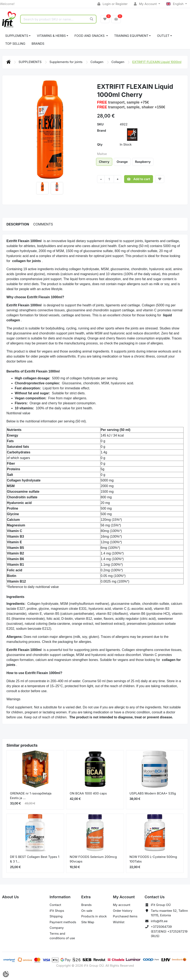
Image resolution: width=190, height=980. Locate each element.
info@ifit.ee (159, 921)
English (175, 4)
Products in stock (94, 916)
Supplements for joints (66, 62)
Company (57, 928)
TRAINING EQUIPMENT (131, 36)
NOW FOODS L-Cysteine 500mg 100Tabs (153, 859)
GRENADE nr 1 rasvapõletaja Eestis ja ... (31, 796)
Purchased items (125, 916)
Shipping (56, 916)
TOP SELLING (15, 44)
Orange (122, 162)
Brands (38, 44)
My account (122, 905)
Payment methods (63, 922)
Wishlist (119, 922)
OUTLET (163, 36)
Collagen (97, 62)
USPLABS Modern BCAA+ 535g (153, 793)
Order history (123, 911)
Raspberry (143, 162)
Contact (56, 905)
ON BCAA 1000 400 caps (88, 793)
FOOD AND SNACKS (90, 36)
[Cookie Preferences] (6, 974)
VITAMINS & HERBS (51, 36)
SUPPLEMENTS (17, 36)
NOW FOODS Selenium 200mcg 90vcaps (93, 859)
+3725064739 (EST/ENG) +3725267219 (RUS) (169, 931)
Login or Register (113, 4)
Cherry (104, 162)
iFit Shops (57, 911)
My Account (146, 4)
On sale (87, 911)
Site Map (88, 922)
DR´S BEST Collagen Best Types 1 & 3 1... (35, 859)
